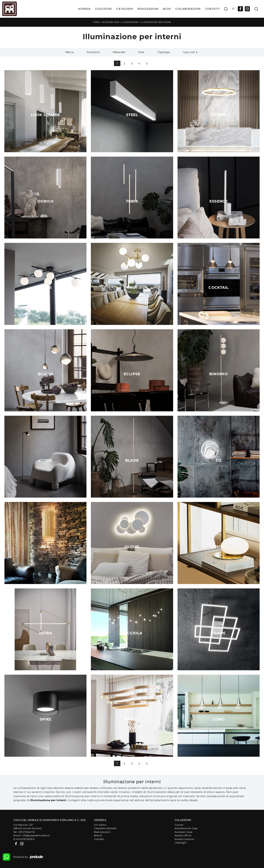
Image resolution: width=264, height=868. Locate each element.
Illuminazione (130, 22)
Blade (132, 460)
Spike (46, 719)
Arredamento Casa (186, 828)
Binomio (218, 374)
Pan (45, 547)
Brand (98, 835)
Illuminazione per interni (156, 22)
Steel (132, 115)
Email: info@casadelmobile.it (32, 835)
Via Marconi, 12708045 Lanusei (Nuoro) (27, 827)
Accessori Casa (111, 22)
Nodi (132, 288)
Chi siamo (100, 825)
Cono (219, 719)
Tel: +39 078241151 (24, 832)
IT (233, 9)
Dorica (45, 201)
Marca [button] (69, 52)
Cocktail (218, 288)
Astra (45, 633)
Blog (167, 9)
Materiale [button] (119, 52)
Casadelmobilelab (105, 828)
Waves (132, 719)
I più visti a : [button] (191, 52)
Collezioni (103, 9)
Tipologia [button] (164, 52)
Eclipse (132, 374)
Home (96, 22)
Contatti (212, 9)
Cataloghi (125, 9)
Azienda (84, 9)
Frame (218, 633)
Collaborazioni (188, 9)
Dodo (45, 460)
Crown (219, 115)
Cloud (132, 547)
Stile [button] (141, 52)
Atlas (45, 288)
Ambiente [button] (93, 52)
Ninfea (219, 547)
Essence (218, 201)
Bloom (45, 374)
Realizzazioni (148, 9)
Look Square (45, 115)
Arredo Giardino (184, 839)
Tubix (132, 201)
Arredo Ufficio (183, 835)
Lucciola (132, 633)
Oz (218, 460)
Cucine (179, 825)
